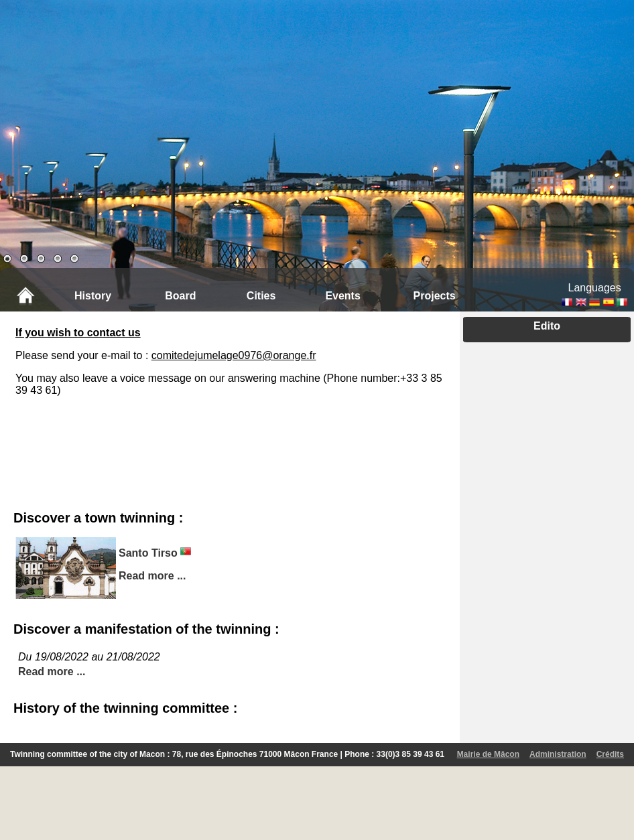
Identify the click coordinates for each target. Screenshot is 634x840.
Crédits (610, 754)
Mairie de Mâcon (488, 754)
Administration (558, 754)
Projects (435, 296)
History (93, 296)
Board (180, 296)
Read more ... (152, 576)
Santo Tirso (148, 553)
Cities (261, 296)
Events (342, 296)
